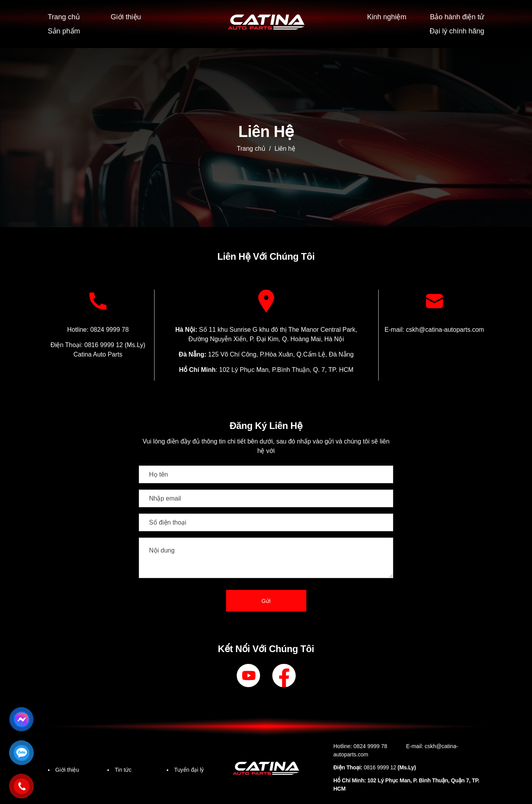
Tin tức (124, 768)
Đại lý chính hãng (456, 30)
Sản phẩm (65, 30)
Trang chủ (65, 16)
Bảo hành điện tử (455, 16)
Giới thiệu (127, 16)
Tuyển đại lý (190, 768)
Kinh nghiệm (385, 16)
